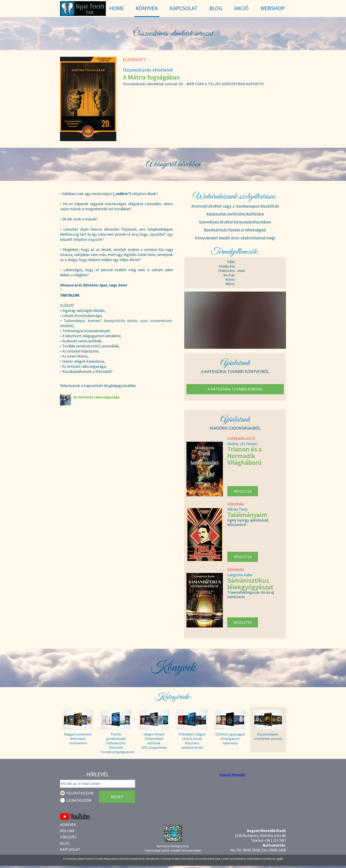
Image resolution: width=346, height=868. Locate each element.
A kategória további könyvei (235, 389)
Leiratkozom (79, 800)
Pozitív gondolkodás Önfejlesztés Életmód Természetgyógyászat (116, 741)
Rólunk (67, 831)
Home (117, 8)
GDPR (280, 859)
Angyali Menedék (232, 775)
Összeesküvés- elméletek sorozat (268, 736)
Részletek (243, 491)
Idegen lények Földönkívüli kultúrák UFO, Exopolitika (154, 741)
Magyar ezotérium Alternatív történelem (78, 739)
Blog (65, 843)
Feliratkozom (80, 793)
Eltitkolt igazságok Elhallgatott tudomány (230, 739)
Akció (241, 8)
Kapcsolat (70, 849)
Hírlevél (68, 837)
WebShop (273, 8)
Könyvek (68, 825)
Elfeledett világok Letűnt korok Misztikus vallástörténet (192, 741)
